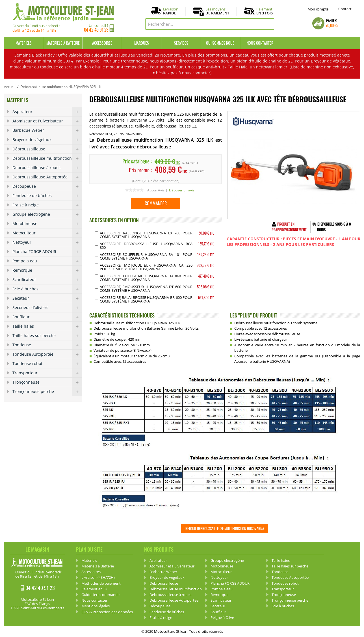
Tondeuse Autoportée (47, 354)
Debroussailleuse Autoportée (47, 177)
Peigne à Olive (222, 617)
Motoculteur (47, 233)
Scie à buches (47, 289)
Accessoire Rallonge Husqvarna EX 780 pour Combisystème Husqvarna (146, 235)
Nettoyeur (47, 242)
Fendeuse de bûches (47, 196)
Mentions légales (96, 606)
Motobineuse (47, 224)
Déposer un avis (182, 190)
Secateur (47, 298)
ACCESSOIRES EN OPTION (114, 220)
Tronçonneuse (47, 382)
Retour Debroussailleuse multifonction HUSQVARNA (225, 528)
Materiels (24, 43)
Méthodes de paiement (101, 583)
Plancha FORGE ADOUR (47, 252)
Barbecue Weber (47, 130)
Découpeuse (47, 186)
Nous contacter (260, 43)
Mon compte (318, 9)
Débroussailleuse (47, 149)
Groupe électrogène (47, 214)
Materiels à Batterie (63, 43)
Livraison (171, 11)
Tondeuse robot (47, 364)
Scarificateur (47, 280)
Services (181, 43)
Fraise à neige (47, 205)
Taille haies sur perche (47, 336)
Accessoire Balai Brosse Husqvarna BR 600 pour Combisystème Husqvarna (146, 299)
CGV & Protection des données (107, 612)
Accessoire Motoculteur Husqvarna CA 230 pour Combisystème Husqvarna (146, 267)
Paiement (265, 11)
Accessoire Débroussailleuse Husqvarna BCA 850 (146, 246)
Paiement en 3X (95, 589)
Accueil (10, 87)
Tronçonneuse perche (47, 392)
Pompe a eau (47, 261)
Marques (142, 43)
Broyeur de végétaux (47, 140)
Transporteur (47, 373)
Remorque (47, 270)
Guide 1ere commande (100, 595)
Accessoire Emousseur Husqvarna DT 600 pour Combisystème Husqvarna (146, 289)
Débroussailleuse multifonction (47, 158)
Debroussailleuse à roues (47, 168)
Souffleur (47, 317)
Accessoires (102, 43)
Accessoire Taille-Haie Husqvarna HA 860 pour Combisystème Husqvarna (146, 278)
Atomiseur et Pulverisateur (47, 121)
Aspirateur (47, 112)
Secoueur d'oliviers (47, 308)
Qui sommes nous (220, 43)
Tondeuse (47, 345)
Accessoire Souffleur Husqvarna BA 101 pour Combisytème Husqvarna (146, 256)
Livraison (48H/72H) (98, 577)
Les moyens (217, 11)
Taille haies (47, 326)
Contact (345, 9)
